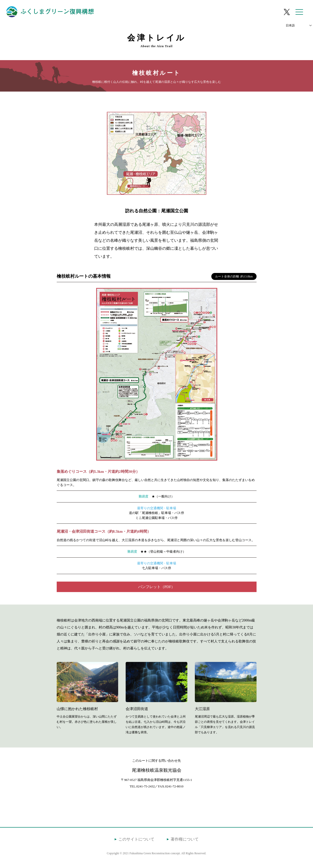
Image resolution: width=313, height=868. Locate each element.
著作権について (185, 839)
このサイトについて (136, 839)
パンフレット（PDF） (157, 587)
